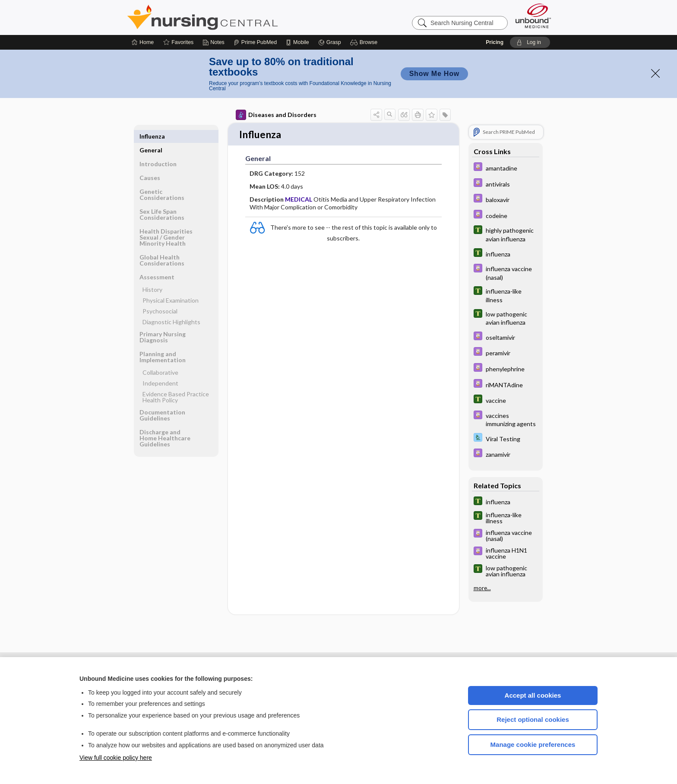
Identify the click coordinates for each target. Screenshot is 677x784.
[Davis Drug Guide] (506, 168)
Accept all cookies (533, 695)
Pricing (495, 42)
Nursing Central (235, 17)
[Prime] (255, 42)
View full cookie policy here (116, 758)
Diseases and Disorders (276, 115)
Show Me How (434, 74)
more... (482, 588)
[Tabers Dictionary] (506, 234)
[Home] (143, 42)
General (151, 136)
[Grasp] (330, 42)
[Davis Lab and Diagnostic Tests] (506, 438)
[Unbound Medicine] (533, 16)
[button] (365, 42)
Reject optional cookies (533, 719)
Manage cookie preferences (533, 744)
